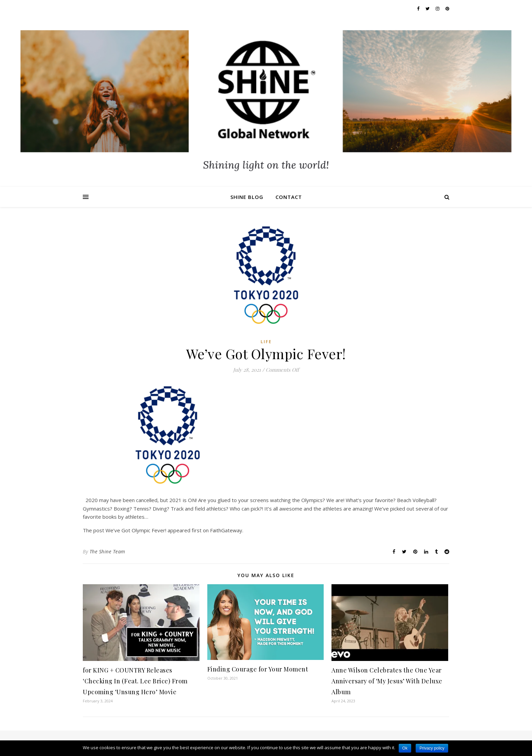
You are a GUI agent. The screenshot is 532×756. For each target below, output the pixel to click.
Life (266, 342)
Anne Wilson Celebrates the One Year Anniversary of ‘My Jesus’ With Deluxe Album (387, 681)
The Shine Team (107, 551)
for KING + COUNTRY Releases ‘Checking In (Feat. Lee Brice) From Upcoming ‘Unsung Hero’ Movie (135, 681)
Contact (289, 197)
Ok (405, 748)
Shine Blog (247, 197)
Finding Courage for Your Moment (258, 669)
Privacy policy (432, 748)
